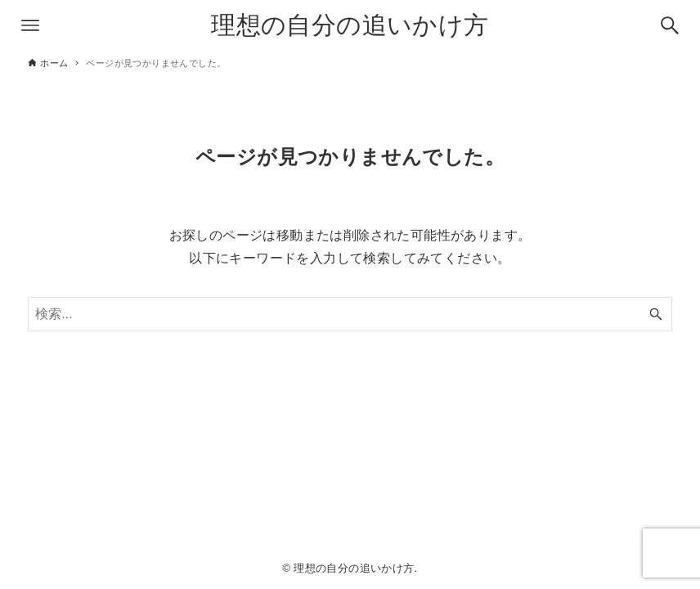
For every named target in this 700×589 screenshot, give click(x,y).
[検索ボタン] (670, 25)
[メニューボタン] (30, 25)
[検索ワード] (350, 314)
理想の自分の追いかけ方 (350, 25)
